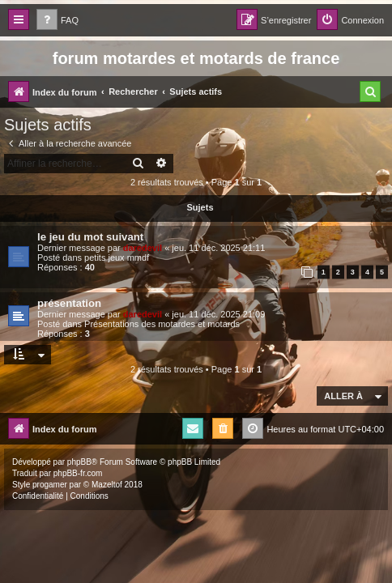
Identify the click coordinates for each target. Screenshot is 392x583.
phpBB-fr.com (78, 473)
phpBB (79, 462)
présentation (69, 303)
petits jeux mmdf (117, 257)
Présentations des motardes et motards (162, 324)
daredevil (143, 248)
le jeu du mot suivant (90, 237)
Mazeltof (107, 485)
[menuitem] (58, 21)
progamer (50, 485)
